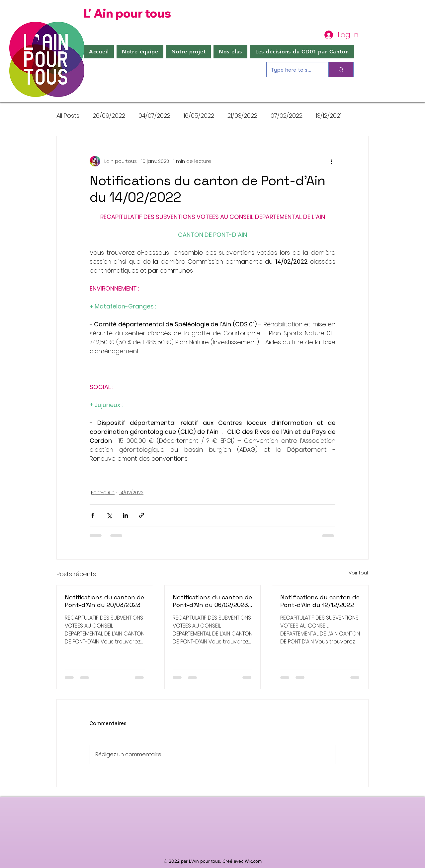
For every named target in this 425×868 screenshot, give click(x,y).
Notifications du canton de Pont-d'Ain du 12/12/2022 (320, 601)
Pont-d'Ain (103, 493)
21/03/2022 (242, 116)
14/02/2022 (131, 493)
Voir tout (359, 573)
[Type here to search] (293, 70)
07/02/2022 (287, 116)
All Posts (68, 116)
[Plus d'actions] (331, 161)
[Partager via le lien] (142, 515)
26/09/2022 (109, 116)
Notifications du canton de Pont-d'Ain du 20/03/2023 (104, 601)
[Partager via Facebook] (93, 515)
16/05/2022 (199, 116)
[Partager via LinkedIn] (125, 515)
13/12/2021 (329, 116)
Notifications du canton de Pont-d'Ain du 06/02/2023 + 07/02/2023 (212, 601)
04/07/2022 (154, 116)
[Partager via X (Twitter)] (109, 515)
